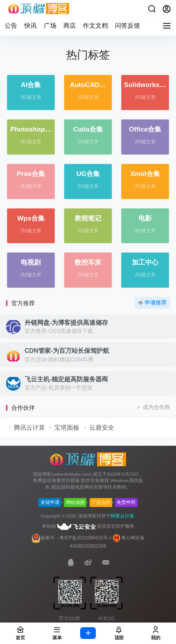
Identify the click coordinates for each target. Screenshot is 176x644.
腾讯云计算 (29, 428)
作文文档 (95, 26)
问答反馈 (128, 26)
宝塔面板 (67, 428)
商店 (70, 26)
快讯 (31, 26)
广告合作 (101, 502)
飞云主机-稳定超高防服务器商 (66, 379)
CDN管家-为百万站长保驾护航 (67, 351)
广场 (50, 26)
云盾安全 (102, 428)
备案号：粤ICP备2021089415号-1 (71, 538)
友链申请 (50, 502)
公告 (11, 26)
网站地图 (75, 502)
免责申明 (126, 502)
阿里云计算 (122, 516)
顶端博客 (87, 516)
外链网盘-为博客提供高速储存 (66, 323)
